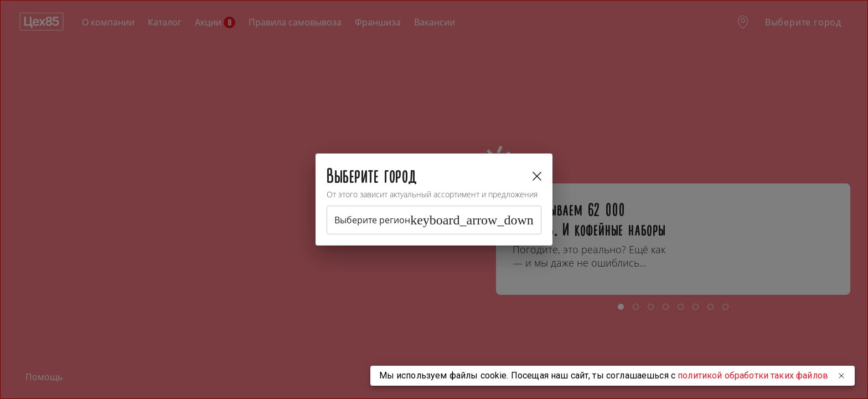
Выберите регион (434, 220)
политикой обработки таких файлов (753, 375)
